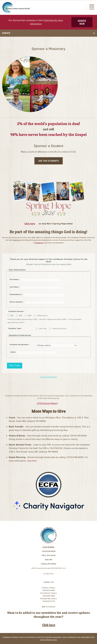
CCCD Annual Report (47, 403)
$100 (30, 316)
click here (32, 461)
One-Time (43, 329)
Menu (92, 7)
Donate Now (82, 22)
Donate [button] (48, 33)
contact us (39, 243)
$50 (21, 316)
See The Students (49, 161)
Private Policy (49, 574)
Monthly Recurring (59, 329)
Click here (30, 224)
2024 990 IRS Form (58, 568)
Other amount (42, 316)
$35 (12, 316)
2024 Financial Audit (39, 568)
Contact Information (49, 377)
